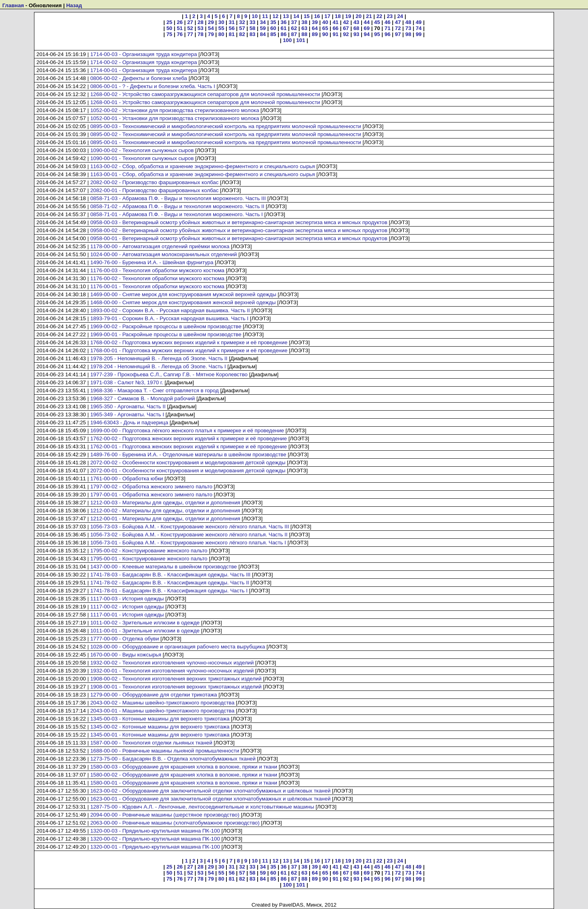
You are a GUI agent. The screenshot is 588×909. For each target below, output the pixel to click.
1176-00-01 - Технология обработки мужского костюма (157, 286)
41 (335, 22)
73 (408, 28)
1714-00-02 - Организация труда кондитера (144, 62)
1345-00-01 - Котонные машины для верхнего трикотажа (160, 735)
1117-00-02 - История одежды (127, 607)
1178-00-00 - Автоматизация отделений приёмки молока (160, 246)
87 (294, 34)
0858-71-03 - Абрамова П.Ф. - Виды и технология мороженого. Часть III (178, 198)
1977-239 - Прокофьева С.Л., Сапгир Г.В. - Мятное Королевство (169, 374)
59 (263, 28)
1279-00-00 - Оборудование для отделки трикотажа (154, 695)
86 (284, 34)
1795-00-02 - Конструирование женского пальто (149, 551)
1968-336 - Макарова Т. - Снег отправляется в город (155, 390)
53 (201, 28)
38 (305, 22)
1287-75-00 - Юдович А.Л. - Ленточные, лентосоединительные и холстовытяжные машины (202, 807)
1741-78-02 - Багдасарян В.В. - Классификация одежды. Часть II (170, 583)
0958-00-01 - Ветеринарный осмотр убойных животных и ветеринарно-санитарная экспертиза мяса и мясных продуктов (239, 238)
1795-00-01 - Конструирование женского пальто (149, 559)
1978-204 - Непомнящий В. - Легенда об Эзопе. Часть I (158, 366)
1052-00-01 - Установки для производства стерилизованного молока (175, 118)
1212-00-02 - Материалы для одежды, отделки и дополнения (165, 511)
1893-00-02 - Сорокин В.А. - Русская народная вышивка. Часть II (170, 310)
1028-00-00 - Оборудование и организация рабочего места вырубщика (178, 647)
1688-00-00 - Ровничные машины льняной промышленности (165, 751)
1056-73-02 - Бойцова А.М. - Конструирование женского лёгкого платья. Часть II (189, 535)
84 (263, 34)
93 (356, 34)
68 (356, 28)
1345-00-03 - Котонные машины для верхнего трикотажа (160, 719)
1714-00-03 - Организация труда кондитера (144, 54)
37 (294, 22)
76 (180, 34)
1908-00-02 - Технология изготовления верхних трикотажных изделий (176, 679)
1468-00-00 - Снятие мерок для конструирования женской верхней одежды (183, 302)
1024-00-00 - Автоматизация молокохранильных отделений (164, 254)
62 (294, 28)
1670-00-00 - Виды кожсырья (126, 655)
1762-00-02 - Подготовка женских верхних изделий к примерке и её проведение (189, 438)
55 (221, 28)
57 (242, 28)
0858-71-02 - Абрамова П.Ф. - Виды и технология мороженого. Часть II (177, 206)
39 (315, 22)
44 (367, 22)
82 (242, 34)
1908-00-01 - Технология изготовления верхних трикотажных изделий (176, 687)
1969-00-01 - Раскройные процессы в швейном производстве (166, 334)
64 (315, 28)
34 (263, 22)
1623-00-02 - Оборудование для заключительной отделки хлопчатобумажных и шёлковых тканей (211, 791)
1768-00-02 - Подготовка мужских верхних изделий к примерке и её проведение (189, 342)
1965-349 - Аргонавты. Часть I (127, 414)
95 (377, 34)
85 (273, 34)
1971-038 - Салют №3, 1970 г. (127, 382)
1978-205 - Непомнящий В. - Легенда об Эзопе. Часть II (159, 358)
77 (190, 34)
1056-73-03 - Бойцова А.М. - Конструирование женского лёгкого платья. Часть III (190, 527)
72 (398, 28)
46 (387, 22)
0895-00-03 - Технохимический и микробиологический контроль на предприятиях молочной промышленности (226, 126)
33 (253, 22)
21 (369, 16)
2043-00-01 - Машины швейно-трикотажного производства (163, 711)
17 (327, 16)
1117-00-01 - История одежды (127, 615)
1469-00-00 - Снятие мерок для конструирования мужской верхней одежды (183, 294)
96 (387, 34)
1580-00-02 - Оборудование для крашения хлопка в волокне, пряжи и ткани (184, 775)
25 (169, 22)
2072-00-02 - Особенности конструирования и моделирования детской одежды (188, 463)
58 (253, 28)
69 (367, 28)
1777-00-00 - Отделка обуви (125, 639)
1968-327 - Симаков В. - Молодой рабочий (143, 398)
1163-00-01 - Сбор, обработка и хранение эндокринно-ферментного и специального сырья (203, 174)
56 (232, 28)
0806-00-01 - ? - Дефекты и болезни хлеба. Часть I (153, 86)
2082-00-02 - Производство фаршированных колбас (155, 182)
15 (307, 16)
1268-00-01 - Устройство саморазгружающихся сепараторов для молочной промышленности (205, 102)
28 (201, 22)
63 (305, 28)
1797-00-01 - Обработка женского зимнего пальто (151, 495)
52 (190, 28)
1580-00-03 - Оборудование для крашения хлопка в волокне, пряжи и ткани (184, 767)
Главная (13, 5)
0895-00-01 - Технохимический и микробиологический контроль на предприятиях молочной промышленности (226, 142)
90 (325, 34)
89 (315, 34)
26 (180, 22)
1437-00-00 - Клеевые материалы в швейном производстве (164, 567)
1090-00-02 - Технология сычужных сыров (142, 150)
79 (211, 34)
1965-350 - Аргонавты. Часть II (128, 406)
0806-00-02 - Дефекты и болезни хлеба (139, 78)
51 (180, 28)
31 (232, 22)
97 (398, 34)
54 (211, 28)
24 (400, 16)
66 (335, 28)
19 (348, 16)
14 (296, 16)
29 (211, 22)
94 (367, 34)
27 (190, 22)
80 (221, 34)
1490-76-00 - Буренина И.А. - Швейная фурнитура (152, 262)
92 (346, 34)
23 (390, 16)
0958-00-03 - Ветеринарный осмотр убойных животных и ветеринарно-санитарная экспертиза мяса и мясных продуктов (239, 222)
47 (398, 22)
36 (284, 22)
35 (273, 22)
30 (221, 22)
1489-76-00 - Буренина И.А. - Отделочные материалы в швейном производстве (188, 454)
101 (301, 40)
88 (305, 34)
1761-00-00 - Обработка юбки (127, 479)
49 (419, 22)
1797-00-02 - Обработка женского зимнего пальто (151, 487)
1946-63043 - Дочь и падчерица (129, 422)
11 (265, 16)
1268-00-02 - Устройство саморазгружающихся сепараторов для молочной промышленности (205, 94)
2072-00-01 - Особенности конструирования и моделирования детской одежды (188, 471)
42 (346, 22)
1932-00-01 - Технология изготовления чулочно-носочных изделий (172, 671)
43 (356, 22)
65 (325, 28)
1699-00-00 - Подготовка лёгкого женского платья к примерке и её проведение (187, 430)
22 (379, 16)
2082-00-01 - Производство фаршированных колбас (155, 190)
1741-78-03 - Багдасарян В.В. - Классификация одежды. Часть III (171, 575)
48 (408, 22)
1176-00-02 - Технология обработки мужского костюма (157, 278)
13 (286, 16)
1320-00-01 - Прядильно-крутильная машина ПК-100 (155, 847)
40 (325, 22)
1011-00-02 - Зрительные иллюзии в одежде (145, 623)
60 (273, 28)
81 (232, 34)
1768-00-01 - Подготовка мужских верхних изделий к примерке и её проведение (189, 350)
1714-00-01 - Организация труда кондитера (144, 70)
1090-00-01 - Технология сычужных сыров (142, 158)
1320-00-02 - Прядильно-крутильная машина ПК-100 (155, 839)
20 (359, 16)
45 (377, 22)
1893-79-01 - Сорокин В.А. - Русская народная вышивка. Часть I (169, 318)
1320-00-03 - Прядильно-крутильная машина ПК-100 (155, 831)
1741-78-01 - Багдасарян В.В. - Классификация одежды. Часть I (169, 591)
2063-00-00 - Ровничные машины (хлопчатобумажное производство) (175, 823)
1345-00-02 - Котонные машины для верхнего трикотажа (160, 727)
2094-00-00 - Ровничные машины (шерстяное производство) (165, 815)
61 (284, 28)
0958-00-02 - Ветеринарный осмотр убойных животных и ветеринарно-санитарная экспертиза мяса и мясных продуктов (239, 230)
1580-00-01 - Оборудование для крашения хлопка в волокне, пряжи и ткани (184, 783)
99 (419, 34)
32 (242, 22)
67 (346, 28)
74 (419, 28)
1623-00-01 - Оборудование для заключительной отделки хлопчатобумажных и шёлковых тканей (211, 799)
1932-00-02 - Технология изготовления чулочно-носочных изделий (172, 663)
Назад (74, 5)
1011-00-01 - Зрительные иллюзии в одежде (145, 631)
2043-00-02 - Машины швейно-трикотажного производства (163, 703)
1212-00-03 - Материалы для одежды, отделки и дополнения (165, 503)
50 (169, 28)
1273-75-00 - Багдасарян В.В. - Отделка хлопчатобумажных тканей (173, 759)
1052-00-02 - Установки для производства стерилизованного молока (175, 110)
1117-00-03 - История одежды (127, 599)
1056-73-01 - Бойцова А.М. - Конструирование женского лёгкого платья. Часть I (188, 543)
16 (317, 16)
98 (408, 34)
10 (255, 16)
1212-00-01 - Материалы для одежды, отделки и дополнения (165, 519)
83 (253, 34)
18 (338, 16)
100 (287, 40)
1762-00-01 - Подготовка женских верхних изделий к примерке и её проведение (189, 446)
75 (169, 34)
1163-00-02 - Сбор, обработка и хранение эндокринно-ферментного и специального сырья (203, 166)
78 (201, 34)
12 (275, 16)
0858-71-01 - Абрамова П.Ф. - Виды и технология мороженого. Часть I (177, 214)
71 (387, 28)
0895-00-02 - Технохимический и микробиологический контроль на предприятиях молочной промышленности (226, 134)
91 (335, 34)
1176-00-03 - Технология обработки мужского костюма (157, 270)
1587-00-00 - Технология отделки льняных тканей (151, 743)
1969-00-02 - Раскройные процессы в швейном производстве (166, 326)
